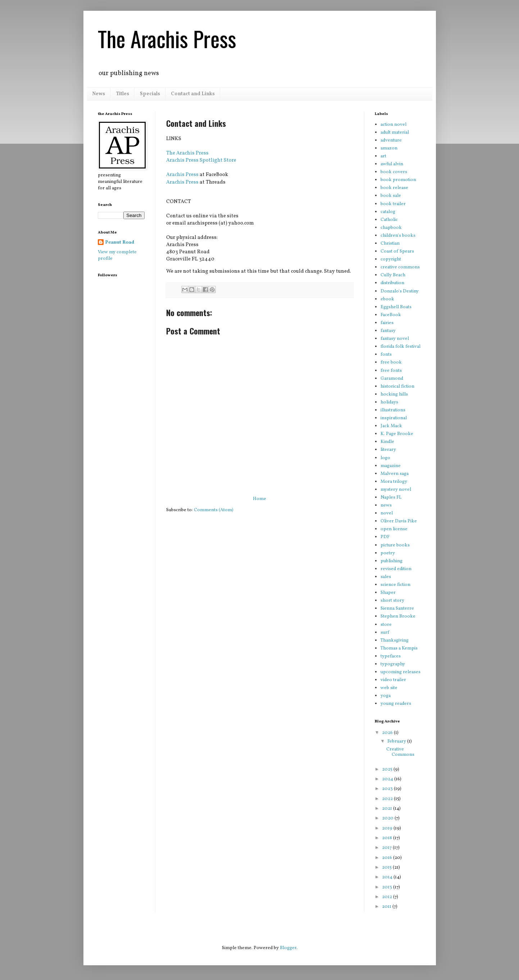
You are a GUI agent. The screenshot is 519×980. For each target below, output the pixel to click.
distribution (392, 283)
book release (394, 188)
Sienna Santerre (397, 609)
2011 (387, 907)
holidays (389, 402)
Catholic (389, 220)
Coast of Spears (397, 251)
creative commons (400, 267)
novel (387, 513)
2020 (388, 818)
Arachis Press (182, 175)
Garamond (392, 379)
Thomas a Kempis (399, 648)
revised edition (396, 569)
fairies (387, 323)
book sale (391, 196)
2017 (387, 848)
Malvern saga (395, 474)
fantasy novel (395, 339)
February (397, 741)
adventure (391, 140)
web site (389, 688)
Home (259, 499)
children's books (398, 236)
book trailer (393, 204)
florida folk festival (400, 347)
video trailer (393, 680)
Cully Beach (393, 275)
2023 (388, 789)
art (383, 156)
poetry (388, 553)
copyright (391, 259)
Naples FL (391, 498)
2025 (388, 769)
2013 (388, 887)
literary (388, 450)
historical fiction (397, 387)
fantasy (388, 331)
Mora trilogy (394, 482)
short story (392, 601)
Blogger (288, 948)
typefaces (391, 656)
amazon (389, 148)
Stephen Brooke (398, 616)
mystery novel (396, 490)
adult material (395, 133)
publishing (391, 561)
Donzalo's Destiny (400, 291)
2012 (388, 897)
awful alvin (392, 164)
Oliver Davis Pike (399, 521)
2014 (388, 877)
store (386, 625)
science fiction (395, 585)
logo (385, 458)
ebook (387, 299)
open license (394, 529)
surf (385, 633)
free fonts (391, 371)
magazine (391, 466)
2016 (388, 858)
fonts (386, 355)
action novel (393, 125)
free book (391, 362)
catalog (388, 212)
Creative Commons (400, 752)
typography (393, 664)
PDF (385, 537)
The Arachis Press (167, 38)
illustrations (393, 410)
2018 (388, 838)
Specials (150, 94)
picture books (395, 545)
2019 (388, 828)
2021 (388, 809)
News (99, 94)
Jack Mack (391, 426)
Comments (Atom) (214, 510)
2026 (388, 733)
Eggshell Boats (396, 307)
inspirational (394, 418)
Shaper (388, 593)
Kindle (387, 442)
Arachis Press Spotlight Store (201, 160)
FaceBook (391, 315)
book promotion (398, 180)
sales (386, 577)
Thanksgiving (395, 641)
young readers (396, 704)
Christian (390, 244)
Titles (122, 94)
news (386, 505)
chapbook (391, 228)
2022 (388, 799)
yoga (386, 696)
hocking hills (394, 394)
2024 (388, 779)
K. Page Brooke (397, 434)
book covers (394, 172)
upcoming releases (400, 672)
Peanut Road (120, 242)
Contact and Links (193, 94)
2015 (387, 868)
